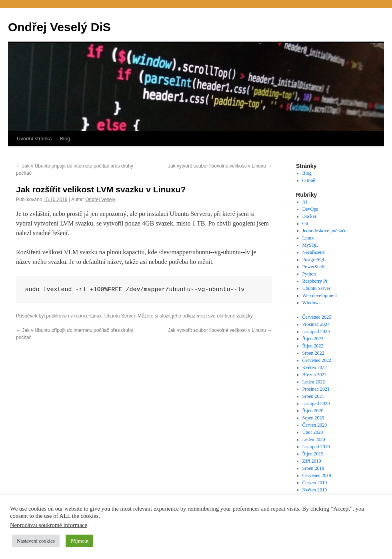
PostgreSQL (314, 260)
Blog (65, 139)
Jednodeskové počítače (324, 231)
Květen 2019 (315, 490)
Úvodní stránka (34, 139)
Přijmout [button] (80, 541)
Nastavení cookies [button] (36, 541)
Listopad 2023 (316, 331)
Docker (309, 216)
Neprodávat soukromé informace (49, 525)
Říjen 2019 (313, 454)
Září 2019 (312, 461)
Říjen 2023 (313, 339)
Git (305, 224)
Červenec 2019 (317, 475)
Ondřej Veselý (100, 200)
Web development (320, 295)
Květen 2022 (315, 367)
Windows (312, 303)
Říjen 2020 (313, 411)
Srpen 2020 (313, 418)
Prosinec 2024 (316, 324)
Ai (305, 202)
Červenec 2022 (317, 360)
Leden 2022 (314, 382)
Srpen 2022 (313, 353)
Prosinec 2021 (316, 389)
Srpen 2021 (313, 396)
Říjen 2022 (313, 346)
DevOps (310, 209)
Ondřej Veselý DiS (59, 27)
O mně (309, 180)
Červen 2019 (315, 483)
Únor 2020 (313, 432)
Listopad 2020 (316, 403)
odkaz (189, 316)
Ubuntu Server (120, 316)
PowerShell (313, 267)
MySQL (310, 245)
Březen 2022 (315, 375)
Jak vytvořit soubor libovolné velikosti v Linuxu (220, 166)
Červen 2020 (315, 425)
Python (309, 274)
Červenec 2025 (317, 317)
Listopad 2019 (316, 447)
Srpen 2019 (313, 468)
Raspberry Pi (315, 281)
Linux (96, 316)
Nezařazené (314, 252)
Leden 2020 (314, 439)
